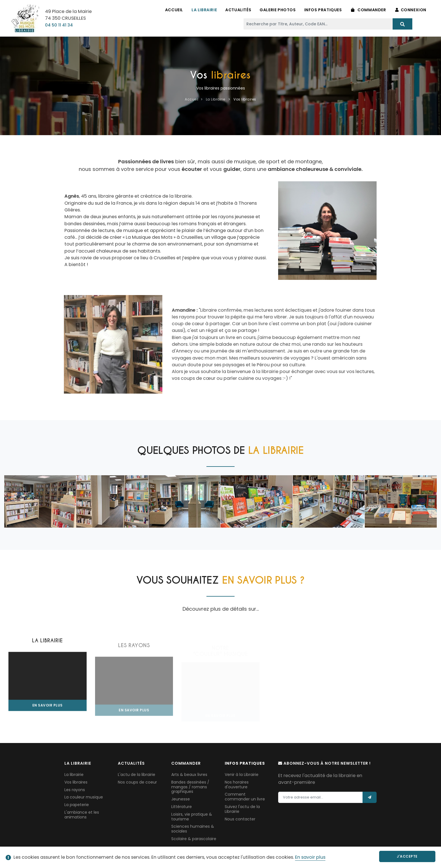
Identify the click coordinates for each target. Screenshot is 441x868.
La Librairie (204, 10)
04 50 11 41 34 (59, 25)
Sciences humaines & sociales (193, 829)
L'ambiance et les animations (82, 815)
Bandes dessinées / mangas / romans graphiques (190, 787)
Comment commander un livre (245, 797)
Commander (369, 10)
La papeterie (77, 805)
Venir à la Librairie (242, 775)
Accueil (174, 10)
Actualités (238, 10)
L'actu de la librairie (137, 775)
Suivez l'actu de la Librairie (242, 809)
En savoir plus (310, 857)
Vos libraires (76, 782)
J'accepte (407, 856)
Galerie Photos (278, 10)
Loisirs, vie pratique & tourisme (192, 817)
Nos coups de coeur (137, 782)
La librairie (74, 775)
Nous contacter (240, 819)
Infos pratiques (323, 10)
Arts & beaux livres (189, 775)
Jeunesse (181, 799)
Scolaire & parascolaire (194, 839)
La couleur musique (84, 797)
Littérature (182, 807)
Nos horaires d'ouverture (237, 785)
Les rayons (75, 790)
